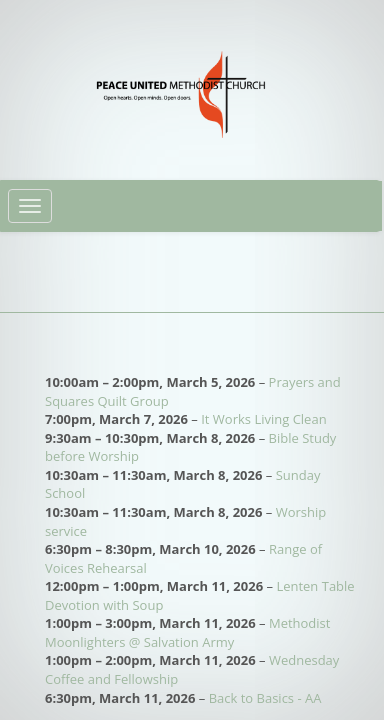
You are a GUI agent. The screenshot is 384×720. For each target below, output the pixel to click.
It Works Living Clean (263, 419)
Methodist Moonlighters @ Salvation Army (187, 632)
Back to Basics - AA (265, 698)
